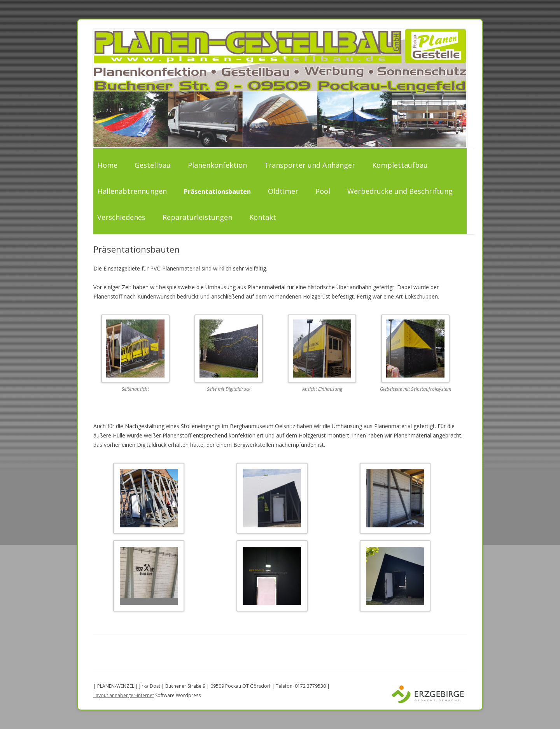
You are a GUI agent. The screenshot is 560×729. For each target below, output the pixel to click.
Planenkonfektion (217, 165)
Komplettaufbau (400, 165)
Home (107, 165)
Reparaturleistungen (197, 217)
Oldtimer (283, 191)
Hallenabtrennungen (132, 191)
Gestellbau (153, 165)
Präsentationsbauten (217, 191)
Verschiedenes (121, 217)
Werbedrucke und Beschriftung (400, 191)
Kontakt (263, 217)
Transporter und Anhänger (310, 165)
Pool (323, 191)
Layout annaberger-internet (124, 695)
